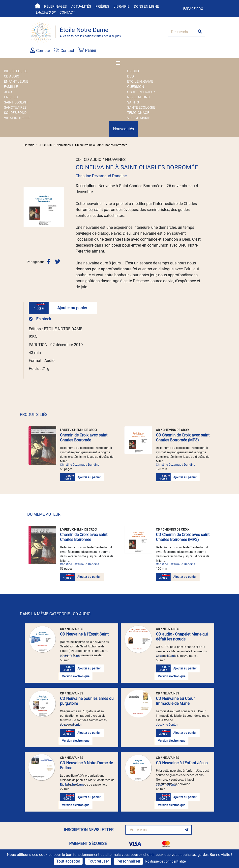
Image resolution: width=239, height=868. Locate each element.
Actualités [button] (81, 6)
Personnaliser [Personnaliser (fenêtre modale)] (128, 861)
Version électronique (76, 676)
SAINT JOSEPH (16, 102)
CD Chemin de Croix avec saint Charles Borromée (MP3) (183, 438)
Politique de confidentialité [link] (165, 861)
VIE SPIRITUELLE (17, 118)
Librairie (121, 6)
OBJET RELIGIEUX (141, 92)
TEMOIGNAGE (138, 113)
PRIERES (11, 97)
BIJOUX (133, 71)
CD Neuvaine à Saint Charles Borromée (101, 145)
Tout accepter (68, 861)
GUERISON (136, 87)
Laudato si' (45, 12)
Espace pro (193, 9)
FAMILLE (11, 87)
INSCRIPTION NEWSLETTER (89, 830)
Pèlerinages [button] (55, 6)
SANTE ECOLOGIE (141, 107)
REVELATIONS (138, 97)
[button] (27, 207)
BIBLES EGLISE (16, 71)
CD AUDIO (12, 76)
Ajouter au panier (72, 308)
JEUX (8, 92)
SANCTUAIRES (15, 107)
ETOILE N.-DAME (140, 81)
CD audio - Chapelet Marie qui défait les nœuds (182, 637)
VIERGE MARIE (139, 118)
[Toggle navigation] (119, 63)
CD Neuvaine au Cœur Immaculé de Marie (175, 701)
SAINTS (133, 102)
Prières (102, 6)
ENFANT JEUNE (16, 81)
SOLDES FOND (15, 113)
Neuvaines (64, 145)
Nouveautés (123, 129)
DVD (131, 76)
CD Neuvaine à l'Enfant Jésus (182, 763)
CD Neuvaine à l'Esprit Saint (84, 634)
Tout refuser (98, 861)
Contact (67, 12)
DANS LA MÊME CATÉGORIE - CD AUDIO (55, 614)
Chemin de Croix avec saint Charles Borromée (84, 438)
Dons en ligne (146, 6)
